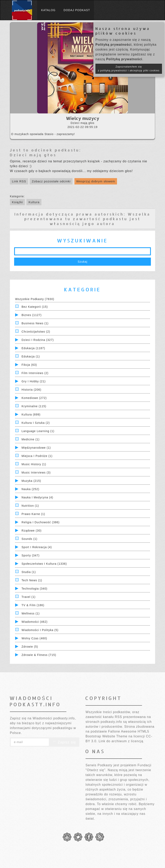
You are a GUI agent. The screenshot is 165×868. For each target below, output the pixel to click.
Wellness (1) (31, 613)
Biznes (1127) (32, 315)
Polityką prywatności (113, 45)
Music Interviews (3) (36, 473)
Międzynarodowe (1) (36, 448)
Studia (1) (29, 572)
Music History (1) (34, 464)
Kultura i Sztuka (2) (36, 423)
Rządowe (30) (32, 531)
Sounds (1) (29, 539)
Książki (17, 202)
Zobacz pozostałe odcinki (51, 181)
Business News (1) (35, 323)
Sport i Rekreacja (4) (37, 547)
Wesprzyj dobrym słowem (96, 181)
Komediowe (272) (34, 398)
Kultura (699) (31, 414)
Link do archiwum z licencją (121, 741)
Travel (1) (29, 597)
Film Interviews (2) (35, 373)
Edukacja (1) (31, 356)
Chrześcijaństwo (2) (36, 332)
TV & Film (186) (33, 605)
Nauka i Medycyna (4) (37, 497)
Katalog (48, 10)
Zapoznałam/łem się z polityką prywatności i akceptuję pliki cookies (129, 69)
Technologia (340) (34, 589)
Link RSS (19, 181)
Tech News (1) (32, 580)
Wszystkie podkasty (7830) (35, 299)
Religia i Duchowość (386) (41, 522)
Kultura (34, 202)
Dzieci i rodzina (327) (38, 340)
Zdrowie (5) (30, 647)
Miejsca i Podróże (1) (37, 456)
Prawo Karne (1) (33, 514)
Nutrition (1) (30, 506)
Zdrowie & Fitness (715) (39, 655)
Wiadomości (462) (35, 622)
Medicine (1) (31, 439)
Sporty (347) (31, 555)
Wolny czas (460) (34, 638)
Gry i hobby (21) (34, 381)
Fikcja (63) (29, 365)
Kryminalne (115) (34, 406)
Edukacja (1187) (33, 348)
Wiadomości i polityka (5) (40, 630)
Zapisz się (64, 742)
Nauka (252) (30, 489)
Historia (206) (31, 390)
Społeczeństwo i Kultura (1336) (44, 564)
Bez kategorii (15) (35, 307)
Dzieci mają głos (33, 155)
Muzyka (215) (31, 481)
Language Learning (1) (38, 431)
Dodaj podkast (77, 10)
